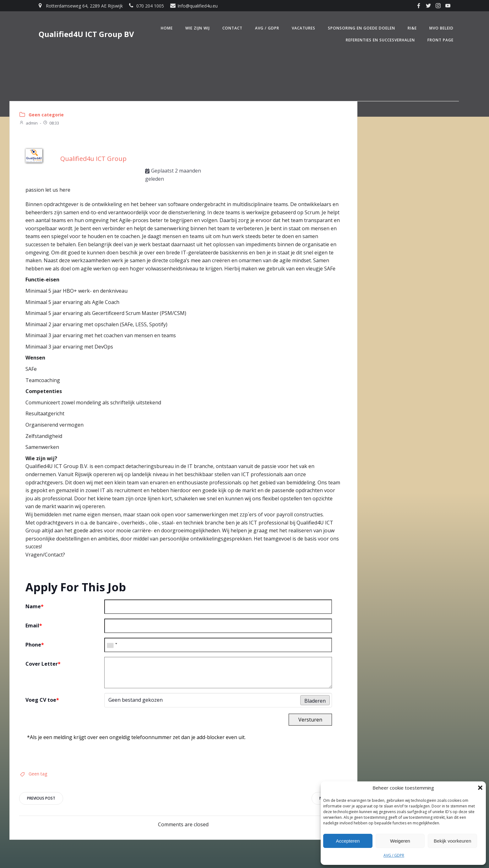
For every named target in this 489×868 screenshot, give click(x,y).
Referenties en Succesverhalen (380, 40)
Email (34, 626)
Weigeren (400, 841)
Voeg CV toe (42, 700)
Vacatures (304, 28)
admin (28, 123)
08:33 (51, 123)
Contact (232, 28)
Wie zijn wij (198, 28)
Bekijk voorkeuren (452, 841)
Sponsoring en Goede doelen (361, 28)
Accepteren (348, 841)
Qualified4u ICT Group (93, 159)
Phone (35, 645)
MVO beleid (441, 28)
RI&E (412, 28)
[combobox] (112, 645)
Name (35, 606)
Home (167, 28)
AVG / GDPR (394, 855)
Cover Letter (43, 664)
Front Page (440, 40)
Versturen (310, 720)
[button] (480, 788)
